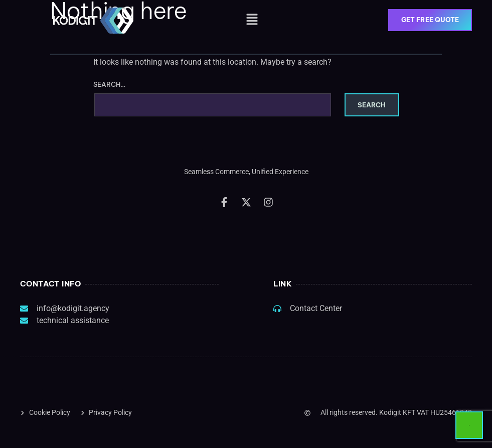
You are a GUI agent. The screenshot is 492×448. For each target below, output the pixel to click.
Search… (110, 85)
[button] (252, 20)
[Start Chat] (469, 425)
